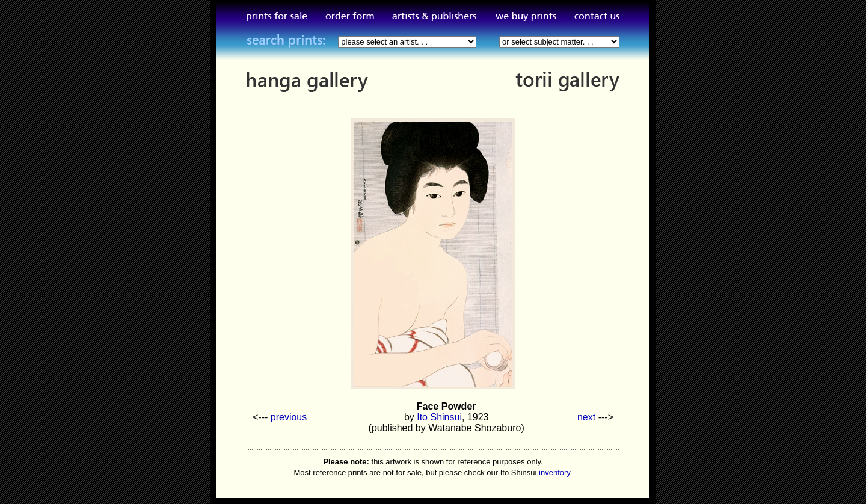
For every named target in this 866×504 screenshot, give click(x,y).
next (586, 417)
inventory (554, 472)
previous (289, 417)
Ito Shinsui (439, 417)
